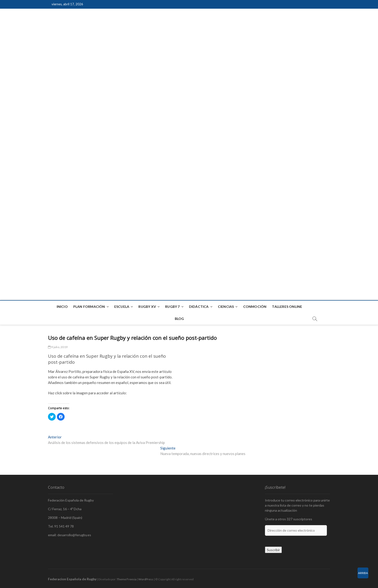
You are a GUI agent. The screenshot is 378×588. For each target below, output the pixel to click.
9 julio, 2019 (58, 347)
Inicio (62, 307)
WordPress (146, 579)
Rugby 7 (172, 307)
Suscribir (273, 550)
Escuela (122, 307)
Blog (179, 319)
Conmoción (255, 307)
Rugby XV (147, 307)
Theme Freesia (127, 579)
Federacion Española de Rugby (72, 579)
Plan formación (89, 307)
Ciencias (226, 307)
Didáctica (199, 307)
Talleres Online (287, 307)
